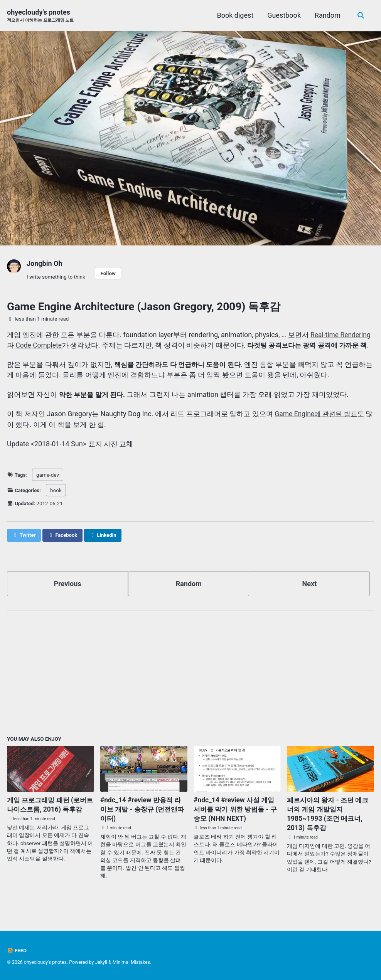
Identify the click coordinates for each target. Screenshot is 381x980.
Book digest (235, 15)
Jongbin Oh (45, 263)
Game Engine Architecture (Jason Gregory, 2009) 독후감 (144, 307)
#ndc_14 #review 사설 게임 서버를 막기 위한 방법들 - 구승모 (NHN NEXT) (236, 819)
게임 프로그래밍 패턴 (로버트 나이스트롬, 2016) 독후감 (49, 819)
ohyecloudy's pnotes (40, 16)
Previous (68, 594)
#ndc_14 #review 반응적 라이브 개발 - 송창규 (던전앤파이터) (142, 819)
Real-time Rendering (341, 335)
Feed (17, 951)
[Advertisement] (190, 681)
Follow (108, 273)
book (57, 500)
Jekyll (101, 963)
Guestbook (284, 15)
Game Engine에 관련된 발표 (318, 424)
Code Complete (39, 345)
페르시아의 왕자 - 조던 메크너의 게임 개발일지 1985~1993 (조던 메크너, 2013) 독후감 (330, 824)
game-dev (48, 485)
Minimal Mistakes (131, 963)
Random (327, 15)
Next (310, 594)
